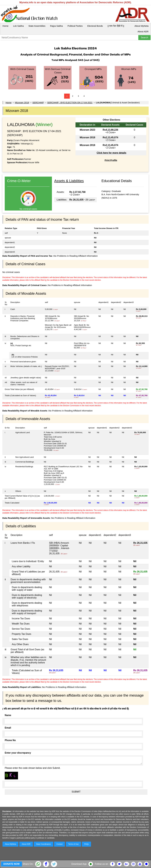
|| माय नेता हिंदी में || (116, 26)
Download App (79, 864)
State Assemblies (37, 26)
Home (5, 26)
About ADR (143, 31)
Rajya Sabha (56, 26)
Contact (60, 844)
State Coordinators (44, 844)
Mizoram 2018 (22, 103)
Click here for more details (111, 153)
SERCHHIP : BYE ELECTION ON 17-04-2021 (70, 103)
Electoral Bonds (95, 26)
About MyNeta (141, 26)
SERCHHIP (38, 103)
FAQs (86, 844)
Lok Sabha (18, 26)
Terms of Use (74, 844)
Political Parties (75, 26)
